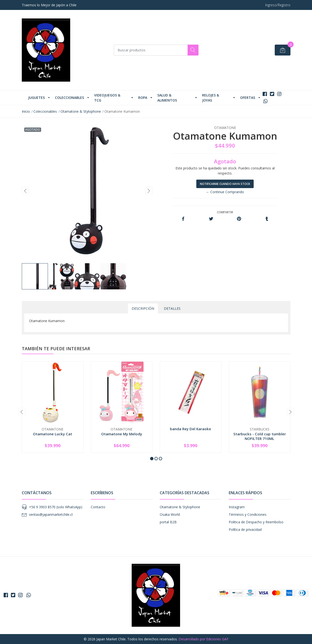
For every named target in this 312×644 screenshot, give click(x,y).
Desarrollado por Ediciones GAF (204, 639)
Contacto (98, 507)
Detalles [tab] (172, 308)
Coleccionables (69, 98)
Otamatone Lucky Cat (53, 434)
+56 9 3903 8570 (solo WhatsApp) (56, 507)
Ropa (143, 98)
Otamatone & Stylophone (81, 111)
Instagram (237, 507)
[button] (152, 459)
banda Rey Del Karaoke (190, 429)
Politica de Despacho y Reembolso (256, 522)
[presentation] (25, 191)
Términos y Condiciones (248, 514)
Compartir (225, 212)
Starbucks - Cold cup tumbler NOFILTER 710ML (260, 436)
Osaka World (170, 514)
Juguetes (36, 98)
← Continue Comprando (225, 192)
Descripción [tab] (143, 308)
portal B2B (168, 522)
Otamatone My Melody (122, 434)
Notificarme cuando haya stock (225, 184)
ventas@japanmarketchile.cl (51, 514)
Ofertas (248, 98)
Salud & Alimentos (167, 98)
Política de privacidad (245, 529)
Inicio (26, 111)
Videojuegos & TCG (107, 98)
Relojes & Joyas (211, 98)
